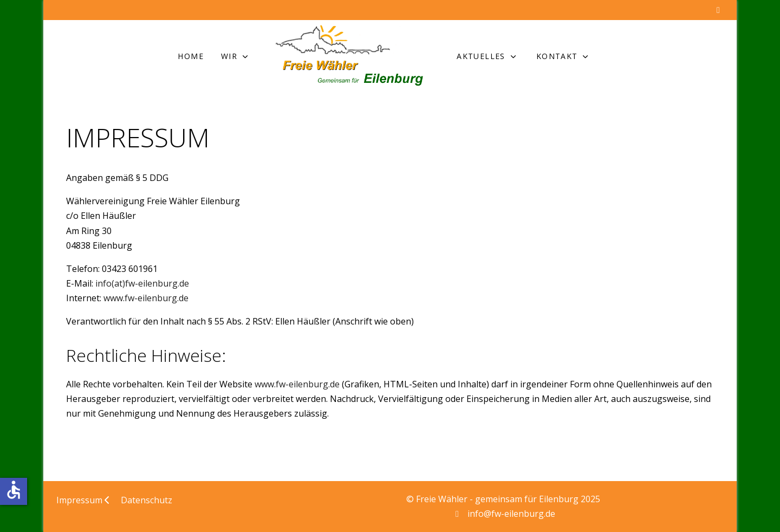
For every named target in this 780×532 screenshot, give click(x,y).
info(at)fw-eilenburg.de (142, 283)
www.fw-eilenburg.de (146, 298)
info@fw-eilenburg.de (511, 514)
